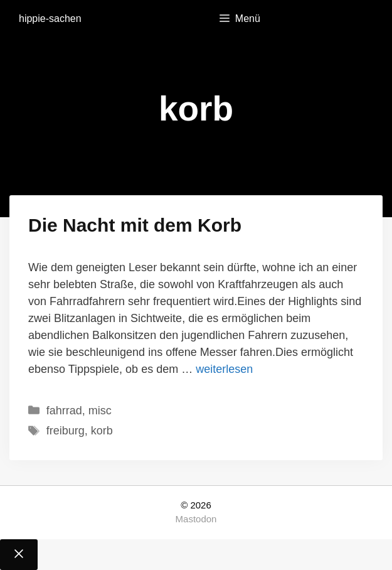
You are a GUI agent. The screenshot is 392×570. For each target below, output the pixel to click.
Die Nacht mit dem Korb (135, 225)
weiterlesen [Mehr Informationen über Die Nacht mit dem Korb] (224, 369)
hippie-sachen (50, 19)
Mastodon (196, 519)
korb (102, 431)
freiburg (66, 431)
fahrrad (64, 411)
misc (100, 411)
